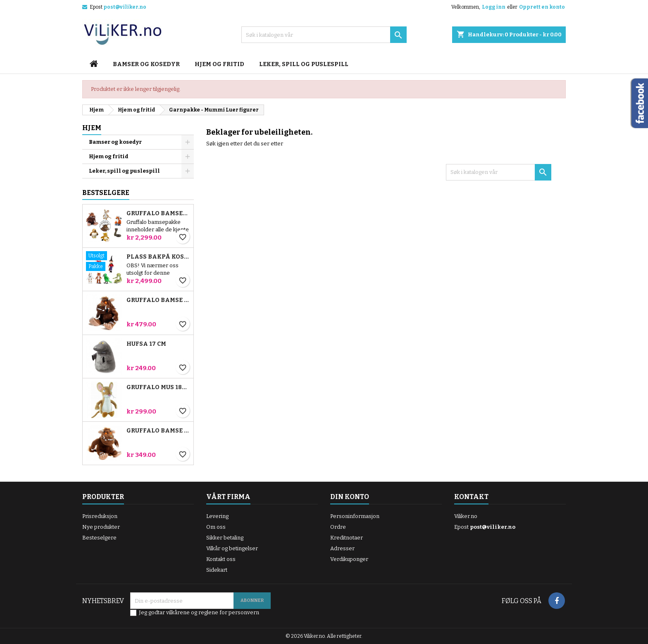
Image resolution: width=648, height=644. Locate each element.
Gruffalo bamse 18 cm (158, 431)
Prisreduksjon (100, 516)
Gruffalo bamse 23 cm (158, 300)
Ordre (338, 527)
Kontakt (471, 497)
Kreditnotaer (347, 538)
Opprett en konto (542, 7)
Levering (217, 516)
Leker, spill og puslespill (304, 64)
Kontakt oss (221, 559)
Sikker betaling (225, 538)
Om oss (216, 527)
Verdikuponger (349, 559)
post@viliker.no (125, 7)
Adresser (342, 548)
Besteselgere (99, 538)
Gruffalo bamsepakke (158, 214)
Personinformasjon (355, 516)
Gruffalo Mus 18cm (158, 387)
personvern (244, 612)
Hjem (92, 128)
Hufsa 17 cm (146, 344)
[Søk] (324, 35)
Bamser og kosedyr (146, 64)
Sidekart (217, 570)
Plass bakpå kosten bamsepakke (158, 257)
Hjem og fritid (219, 64)
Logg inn (494, 7)
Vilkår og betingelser (232, 548)
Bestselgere (106, 193)
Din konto (350, 497)
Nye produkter (101, 527)
